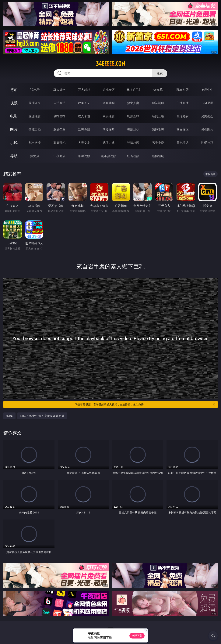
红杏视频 (133, 156)
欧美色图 (84, 129)
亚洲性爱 (35, 116)
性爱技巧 (207, 143)
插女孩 (35, 156)
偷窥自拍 (35, 129)
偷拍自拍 (59, 116)
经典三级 (158, 116)
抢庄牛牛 (207, 90)
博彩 (14, 90)
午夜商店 (59, 156)
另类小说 (158, 143)
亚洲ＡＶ (35, 103)
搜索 (160, 73)
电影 (14, 116)
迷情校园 (133, 143)
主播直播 (183, 103)
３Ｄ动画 (109, 103)
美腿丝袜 (133, 129)
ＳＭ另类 (207, 103)
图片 (14, 129)
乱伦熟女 (183, 116)
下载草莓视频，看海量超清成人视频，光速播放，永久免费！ (145, 405)
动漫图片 (109, 129)
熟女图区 (183, 129)
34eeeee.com (110, 64)
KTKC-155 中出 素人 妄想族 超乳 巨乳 (42, 416)
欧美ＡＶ (84, 103)
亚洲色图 (59, 129)
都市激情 (35, 143)
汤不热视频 (109, 156)
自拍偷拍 (59, 103)
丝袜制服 (158, 103)
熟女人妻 (133, 103)
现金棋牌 (183, 90)
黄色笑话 (183, 143)
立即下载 (137, 636)
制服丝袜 (133, 116)
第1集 (9, 416)
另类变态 (207, 116)
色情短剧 (158, 156)
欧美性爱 (109, 116)
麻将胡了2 (133, 90)
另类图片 (207, 129)
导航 (14, 156)
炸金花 (158, 90)
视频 (14, 103)
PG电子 (35, 90)
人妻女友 (84, 143)
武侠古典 (109, 143)
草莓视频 (84, 156)
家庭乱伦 (59, 143)
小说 (14, 143)
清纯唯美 (158, 129)
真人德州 (59, 90)
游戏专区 (109, 90)
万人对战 (84, 90)
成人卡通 (84, 116)
